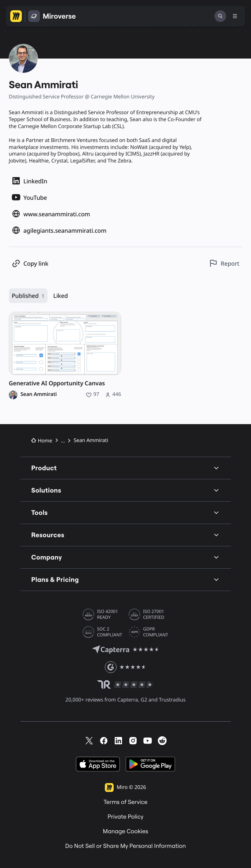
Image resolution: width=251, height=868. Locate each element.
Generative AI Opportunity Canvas (57, 383)
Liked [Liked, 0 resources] (61, 296)
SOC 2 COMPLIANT (110, 632)
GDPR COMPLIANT (156, 632)
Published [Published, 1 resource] (28, 296)
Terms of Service (125, 802)
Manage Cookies (126, 831)
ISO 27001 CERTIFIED (154, 614)
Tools (126, 512)
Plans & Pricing (126, 579)
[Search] (220, 16)
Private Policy (125, 817)
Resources (126, 535)
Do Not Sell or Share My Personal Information (126, 846)
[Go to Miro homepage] (16, 16)
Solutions (126, 490)
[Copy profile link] (30, 263)
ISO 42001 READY (108, 614)
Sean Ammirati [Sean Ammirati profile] (39, 394)
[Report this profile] (224, 263)
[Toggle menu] (235, 16)
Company (126, 557)
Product (126, 468)
